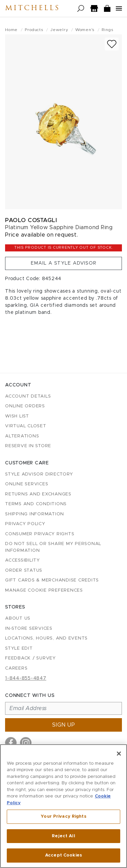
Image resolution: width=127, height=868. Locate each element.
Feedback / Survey (30, 658)
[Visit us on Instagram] (26, 743)
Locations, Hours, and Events (46, 638)
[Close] (119, 754)
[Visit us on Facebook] (11, 743)
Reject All (63, 836)
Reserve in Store (28, 446)
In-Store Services (29, 629)
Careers (16, 668)
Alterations (22, 436)
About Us (18, 618)
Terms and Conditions (36, 504)
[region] (63, 806)
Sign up (64, 725)
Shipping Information (35, 514)
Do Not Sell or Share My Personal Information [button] (53, 547)
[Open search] (81, 9)
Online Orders (25, 406)
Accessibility (23, 560)
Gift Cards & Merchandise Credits (52, 580)
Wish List (17, 416)
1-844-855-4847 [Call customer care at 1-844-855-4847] (26, 678)
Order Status (24, 571)
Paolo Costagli (31, 220)
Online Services (27, 484)
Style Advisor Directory (39, 474)
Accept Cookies (63, 855)
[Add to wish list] (112, 44)
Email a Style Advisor (64, 263)
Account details (28, 396)
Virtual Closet (26, 426)
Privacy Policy (25, 524)
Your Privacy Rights (63, 817)
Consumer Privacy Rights (40, 534)
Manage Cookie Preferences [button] (44, 590)
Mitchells (33, 8)
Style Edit (19, 648)
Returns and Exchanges (38, 494)
